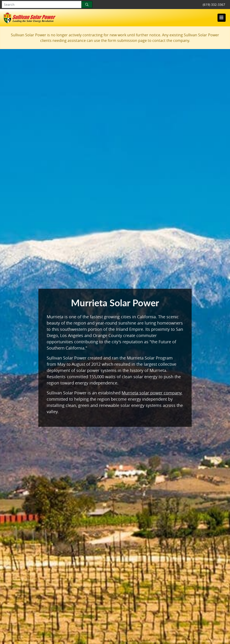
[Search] (87, 5)
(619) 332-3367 (214, 5)
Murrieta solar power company (152, 393)
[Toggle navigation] (221, 18)
